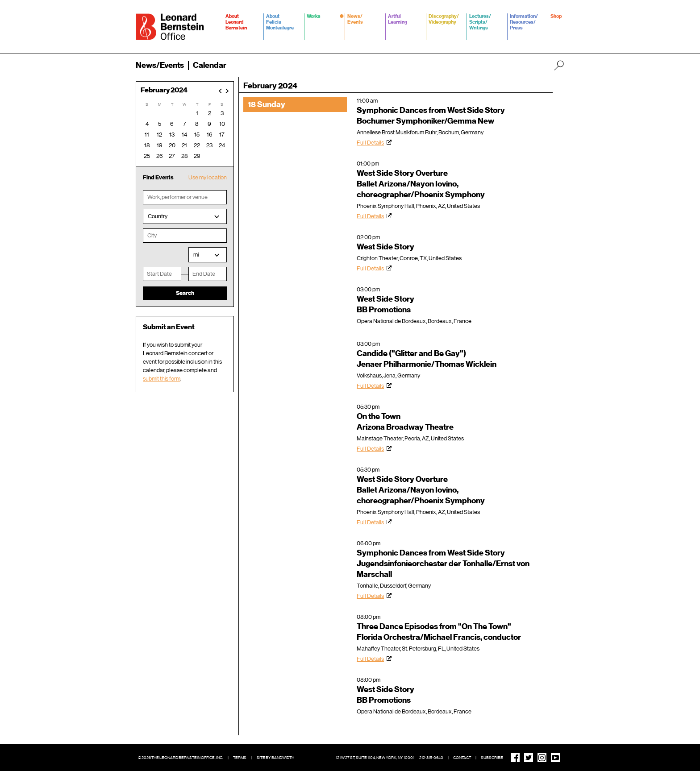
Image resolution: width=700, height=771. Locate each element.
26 (160, 156)
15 (197, 135)
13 (172, 135)
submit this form (162, 379)
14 (184, 135)
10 (222, 124)
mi (196, 255)
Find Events (158, 177)
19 (160, 145)
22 (197, 145)
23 (209, 145)
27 (172, 156)
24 (222, 145)
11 (147, 135)
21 (184, 145)
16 (210, 135)
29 (197, 156)
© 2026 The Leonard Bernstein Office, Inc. (181, 758)
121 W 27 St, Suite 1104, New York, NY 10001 (375, 758)
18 (147, 145)
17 (222, 135)
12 (159, 135)
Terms (240, 758)
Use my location (208, 177)
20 (172, 145)
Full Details (370, 143)
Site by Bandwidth (275, 758)
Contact (462, 758)
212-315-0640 (431, 758)
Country (158, 216)
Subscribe (492, 758)
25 (147, 156)
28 (185, 156)
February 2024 (164, 90)
